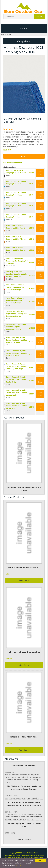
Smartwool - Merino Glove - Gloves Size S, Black (24, 457)
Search (39, 17)
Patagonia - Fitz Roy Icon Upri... (24, 737)
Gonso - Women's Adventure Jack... (24, 567)
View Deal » (24, 580)
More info (19, 865)
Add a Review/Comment (13, 162)
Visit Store (24, 156)
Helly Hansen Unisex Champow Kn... (24, 652)
